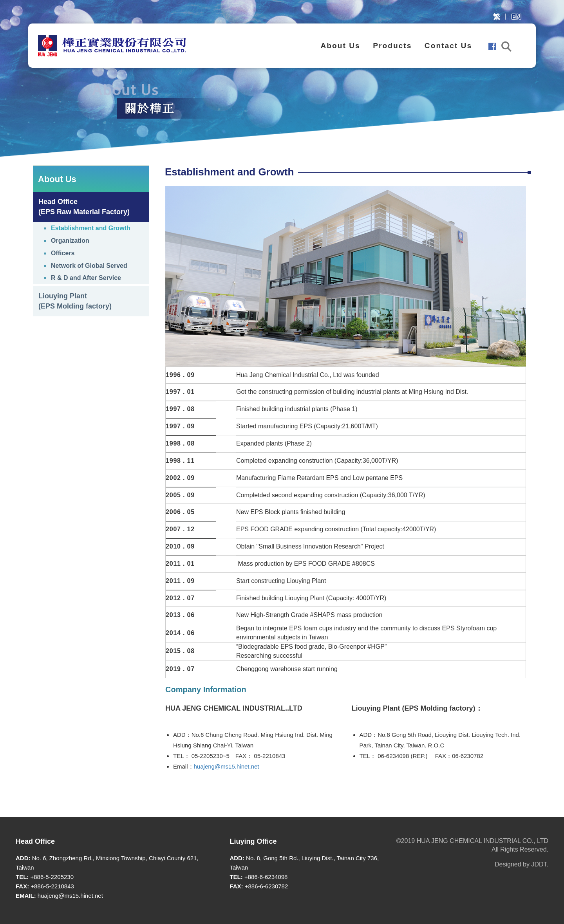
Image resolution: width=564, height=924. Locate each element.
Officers (63, 253)
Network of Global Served (89, 266)
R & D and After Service (86, 278)
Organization (70, 241)
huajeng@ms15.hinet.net (227, 766)
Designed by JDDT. (522, 864)
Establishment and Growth (91, 228)
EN (516, 17)
